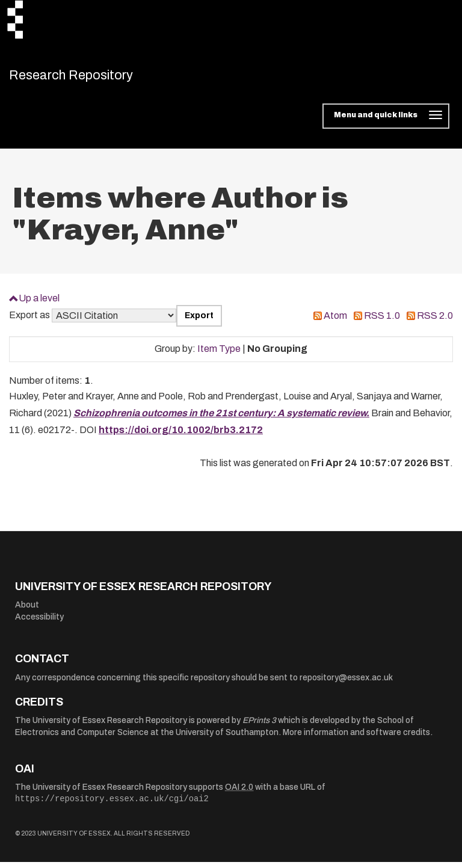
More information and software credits (356, 739)
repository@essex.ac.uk (346, 684)
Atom (335, 322)
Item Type (219, 355)
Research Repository (94, 78)
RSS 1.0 (382, 322)
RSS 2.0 (435, 322)
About (27, 611)
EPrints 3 (259, 727)
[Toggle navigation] (386, 123)
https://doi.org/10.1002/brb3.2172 (181, 436)
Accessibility (39, 623)
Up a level (39, 304)
